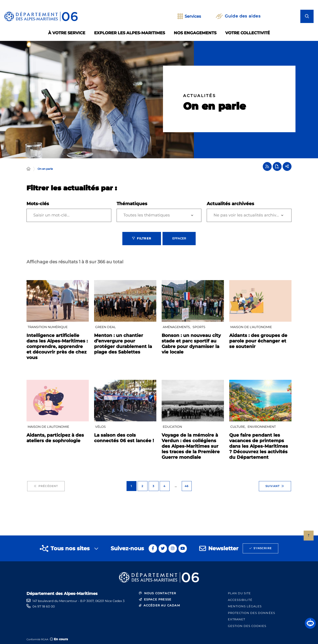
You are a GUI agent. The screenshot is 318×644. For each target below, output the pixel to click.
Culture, (238, 427)
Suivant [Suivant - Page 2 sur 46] (275, 486)
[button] (310, 623)
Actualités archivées (230, 204)
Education (172, 427)
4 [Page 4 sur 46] (164, 486)
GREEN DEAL (105, 327)
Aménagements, (177, 327)
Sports (199, 327)
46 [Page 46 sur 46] (186, 486)
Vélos (100, 427)
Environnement (262, 427)
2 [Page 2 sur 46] (142, 486)
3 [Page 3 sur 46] (153, 486)
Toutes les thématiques (147, 215)
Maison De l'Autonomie (251, 327)
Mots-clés (38, 204)
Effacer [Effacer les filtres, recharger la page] (179, 238)
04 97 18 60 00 (44, 606)
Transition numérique (48, 327)
